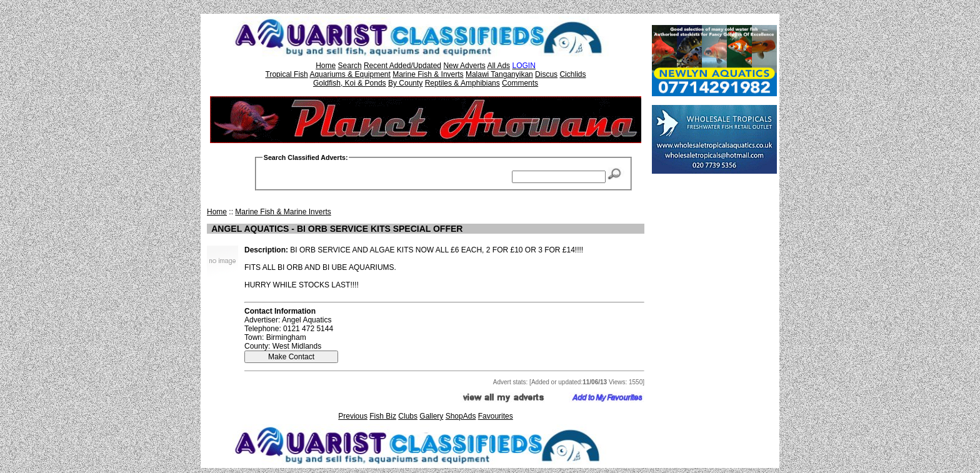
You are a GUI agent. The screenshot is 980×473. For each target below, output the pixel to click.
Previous (353, 416)
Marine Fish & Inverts (428, 74)
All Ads (498, 66)
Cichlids (572, 74)
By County (405, 83)
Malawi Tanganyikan (499, 74)
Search (350, 66)
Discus (546, 74)
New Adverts (464, 66)
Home (326, 66)
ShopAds (461, 416)
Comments (520, 83)
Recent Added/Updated (402, 66)
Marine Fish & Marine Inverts (283, 212)
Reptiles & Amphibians (462, 83)
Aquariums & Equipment (350, 74)
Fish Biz (383, 416)
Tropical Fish (287, 74)
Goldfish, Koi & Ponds (350, 83)
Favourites (496, 416)
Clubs (408, 416)
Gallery (431, 416)
